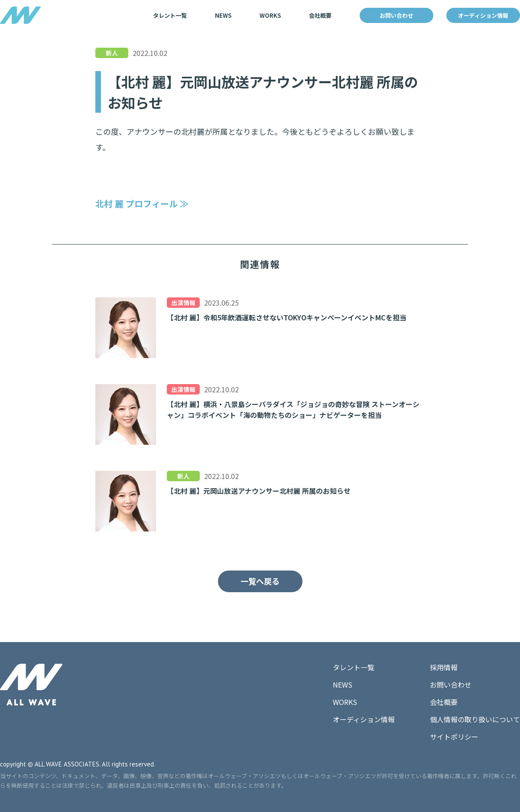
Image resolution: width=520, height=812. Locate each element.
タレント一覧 (170, 15)
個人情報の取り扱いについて (475, 719)
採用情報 (444, 667)
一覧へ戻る (260, 581)
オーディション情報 (483, 15)
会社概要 (320, 15)
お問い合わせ (396, 15)
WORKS (270, 15)
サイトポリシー (454, 737)
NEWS (223, 15)
